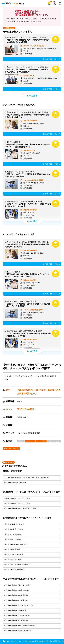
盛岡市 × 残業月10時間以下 (32, 569)
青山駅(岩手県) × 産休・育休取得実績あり (32, 625)
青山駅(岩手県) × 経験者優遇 (32, 610)
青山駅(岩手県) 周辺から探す (32, 483)
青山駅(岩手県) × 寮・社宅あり (32, 600)
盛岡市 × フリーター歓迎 (32, 554)
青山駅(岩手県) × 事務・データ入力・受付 (32, 508)
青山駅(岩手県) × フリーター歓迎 (32, 615)
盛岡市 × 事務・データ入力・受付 (32, 503)
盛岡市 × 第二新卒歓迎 (32, 559)
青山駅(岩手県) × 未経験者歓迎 (32, 595)
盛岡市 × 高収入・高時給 (32, 529)
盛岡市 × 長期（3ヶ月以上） (32, 524)
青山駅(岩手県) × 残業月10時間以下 (32, 630)
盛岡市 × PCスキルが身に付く (32, 544)
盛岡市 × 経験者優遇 (32, 549)
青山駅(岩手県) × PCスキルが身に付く (32, 605)
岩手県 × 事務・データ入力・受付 (32, 498)
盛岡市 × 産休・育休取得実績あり (32, 564)
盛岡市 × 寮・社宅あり (32, 539)
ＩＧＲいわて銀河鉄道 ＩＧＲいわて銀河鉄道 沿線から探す (32, 478)
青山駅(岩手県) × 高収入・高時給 (32, 590)
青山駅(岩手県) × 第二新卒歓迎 (32, 620)
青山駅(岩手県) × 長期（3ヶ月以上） (32, 585)
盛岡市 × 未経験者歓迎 (32, 534)
